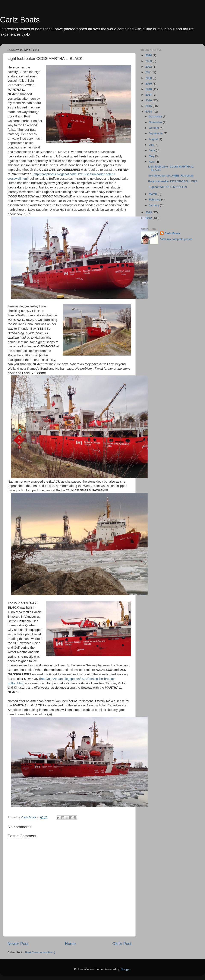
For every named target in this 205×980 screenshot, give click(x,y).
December (156, 116)
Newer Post (18, 944)
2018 (149, 89)
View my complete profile (176, 239)
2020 (149, 78)
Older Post (122, 944)
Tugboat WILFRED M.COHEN (168, 187)
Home (70, 944)
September (156, 133)
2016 (149, 100)
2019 (149, 84)
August (154, 139)
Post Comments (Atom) (40, 952)
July (152, 145)
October (154, 128)
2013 (149, 212)
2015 (149, 106)
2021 (149, 72)
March (153, 194)
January (154, 205)
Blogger (125, 969)
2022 (149, 67)
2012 (149, 218)
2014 (149, 112)
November (156, 122)
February (155, 199)
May (152, 156)
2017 (149, 95)
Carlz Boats (20, 20)
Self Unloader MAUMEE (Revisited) (171, 176)
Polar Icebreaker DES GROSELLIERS (173, 181)
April (152, 162)
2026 (149, 55)
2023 (149, 61)
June (152, 150)
